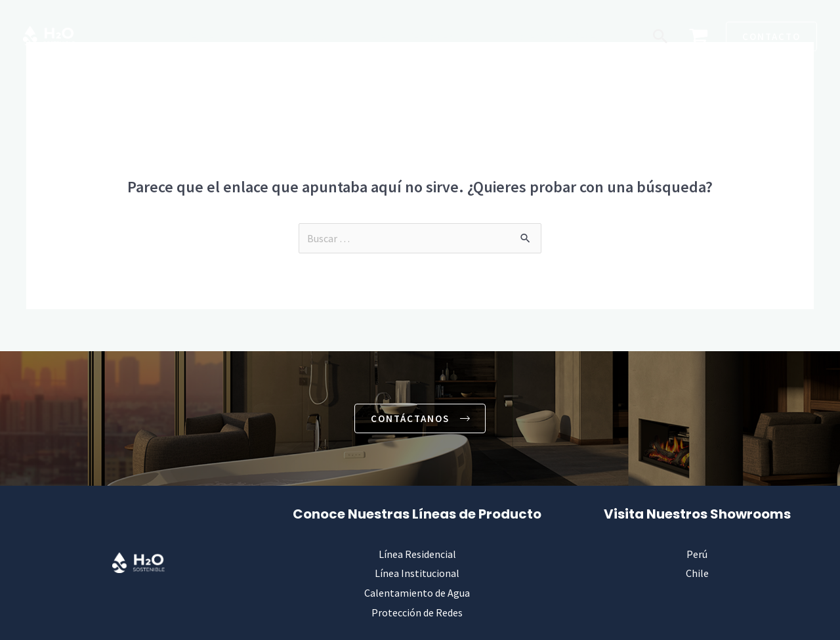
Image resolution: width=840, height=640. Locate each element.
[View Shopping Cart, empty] (698, 36)
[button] (660, 36)
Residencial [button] (217, 36)
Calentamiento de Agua (417, 593)
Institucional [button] (306, 36)
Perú (697, 554)
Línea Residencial (417, 554)
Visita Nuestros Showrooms (697, 514)
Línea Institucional (417, 574)
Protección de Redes (417, 612)
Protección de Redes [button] (555, 36)
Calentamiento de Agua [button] (422, 36)
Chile (697, 574)
